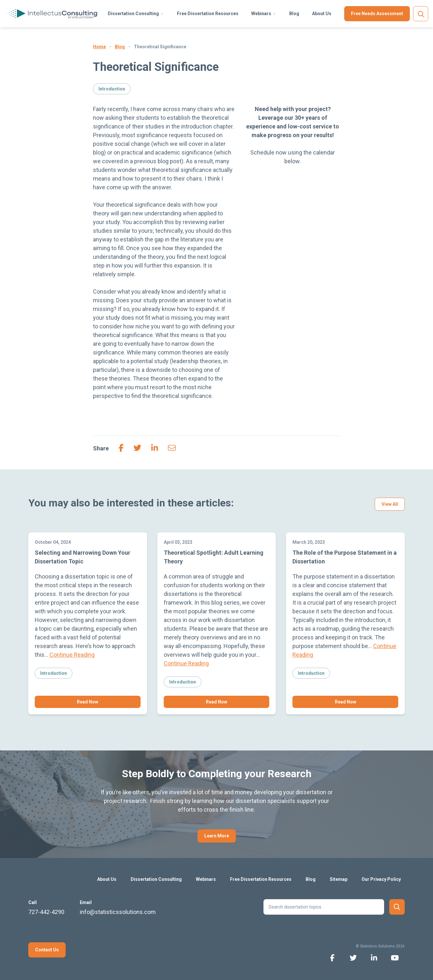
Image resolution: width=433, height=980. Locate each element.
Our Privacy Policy (381, 879)
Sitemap (339, 879)
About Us (322, 14)
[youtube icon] (395, 957)
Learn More (217, 836)
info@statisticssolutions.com (118, 912)
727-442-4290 (46, 912)
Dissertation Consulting (133, 14)
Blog (294, 14)
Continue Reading (72, 655)
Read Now (88, 702)
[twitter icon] (353, 957)
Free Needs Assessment (377, 14)
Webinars (261, 14)
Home (99, 47)
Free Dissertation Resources (208, 14)
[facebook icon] (332, 957)
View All (390, 504)
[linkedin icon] (374, 957)
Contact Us (47, 950)
